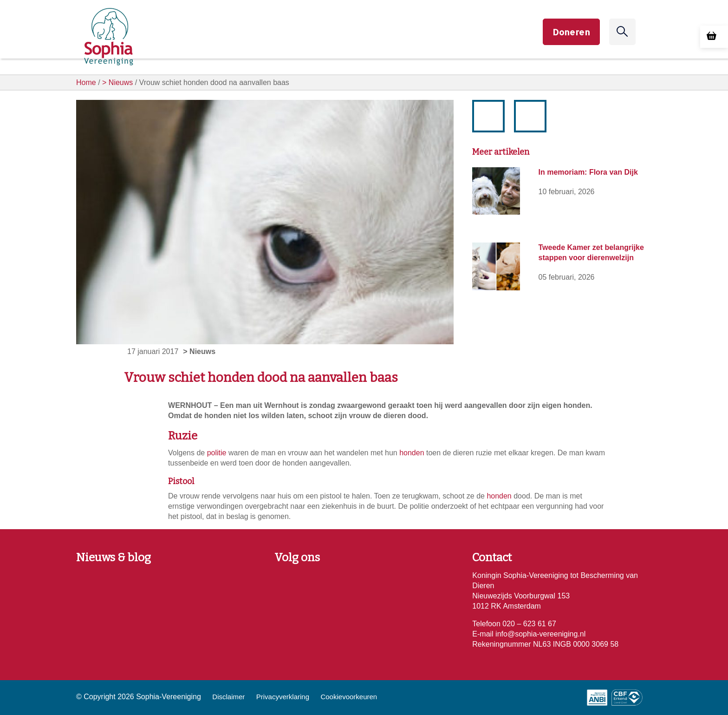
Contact (492, 558)
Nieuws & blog (114, 558)
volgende (531, 109)
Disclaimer (228, 697)
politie (217, 453)
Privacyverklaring (283, 697)
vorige (493, 123)
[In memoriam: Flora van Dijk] (496, 191)
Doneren (571, 39)
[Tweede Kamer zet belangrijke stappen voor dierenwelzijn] (496, 266)
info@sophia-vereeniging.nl (540, 634)
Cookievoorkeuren (349, 697)
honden (412, 453)
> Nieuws (117, 82)
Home (86, 82)
